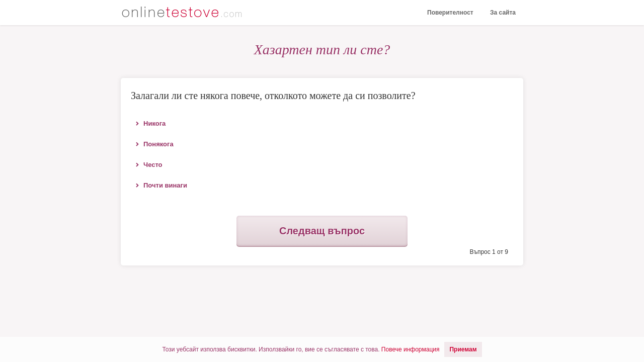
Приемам (463, 349)
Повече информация (411, 349)
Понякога (158, 144)
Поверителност (450, 13)
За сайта (503, 13)
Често (153, 165)
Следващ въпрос (322, 231)
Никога (154, 123)
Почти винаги (165, 185)
